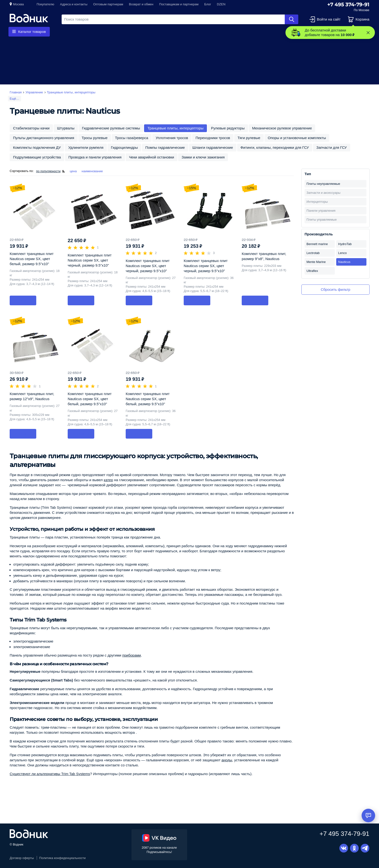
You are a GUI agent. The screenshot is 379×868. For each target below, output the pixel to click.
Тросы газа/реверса (132, 138)
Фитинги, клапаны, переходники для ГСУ (275, 147)
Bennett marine (317, 244)
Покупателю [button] (45, 4)
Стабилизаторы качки (31, 128)
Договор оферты (22, 858)
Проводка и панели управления (95, 157)
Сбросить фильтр (335, 289)
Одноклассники (354, 848)
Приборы (144, 32)
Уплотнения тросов (172, 138)
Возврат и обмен (141, 4)
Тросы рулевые (95, 138)
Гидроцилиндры (124, 147)
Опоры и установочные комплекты (297, 138)
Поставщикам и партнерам (179, 4)
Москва (18, 4)
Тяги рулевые (249, 138)
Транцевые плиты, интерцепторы (175, 128)
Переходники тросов (213, 138)
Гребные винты (80, 32)
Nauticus (344, 262)
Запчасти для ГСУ (332, 147)
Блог (208, 4)
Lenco (342, 253)
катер (108, 480)
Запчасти (115, 32)
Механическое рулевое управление (282, 128)
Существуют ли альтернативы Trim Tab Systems (50, 774)
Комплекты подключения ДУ (37, 147)
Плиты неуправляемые (323, 184)
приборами (132, 655)
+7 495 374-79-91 (348, 5)
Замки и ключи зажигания (203, 157)
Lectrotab (313, 253)
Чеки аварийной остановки (152, 157)
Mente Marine (316, 262)
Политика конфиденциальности (62, 858)
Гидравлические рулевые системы (111, 128)
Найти (292, 19)
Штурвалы (66, 128)
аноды (227, 760)
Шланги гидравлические (213, 147)
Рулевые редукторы (228, 128)
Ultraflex (312, 271)
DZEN (221, 4)
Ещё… (15, 99)
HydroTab (345, 244)
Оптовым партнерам (108, 4)
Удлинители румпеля (86, 147)
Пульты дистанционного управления (44, 138)
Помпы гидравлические (165, 147)
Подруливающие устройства (37, 157)
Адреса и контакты (74, 4)
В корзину (23, 300)
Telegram (365, 848)
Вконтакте (344, 848)
